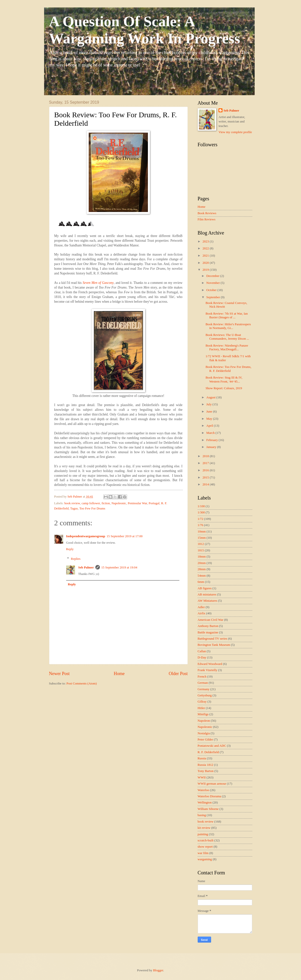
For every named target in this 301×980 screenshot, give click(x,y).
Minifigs (203, 714)
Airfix (202, 613)
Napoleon (204, 721)
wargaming (205, 859)
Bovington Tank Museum (214, 645)
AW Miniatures (207, 601)
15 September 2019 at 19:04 (119, 567)
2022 (206, 248)
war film (203, 853)
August (211, 397)
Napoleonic (119, 503)
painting (203, 834)
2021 (206, 256)
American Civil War (211, 620)
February (213, 440)
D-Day (202, 657)
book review (72, 503)
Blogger (158, 970)
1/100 (201, 506)
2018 (206, 456)
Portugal (154, 503)
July (209, 404)
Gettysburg (205, 695)
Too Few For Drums (92, 508)
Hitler (201, 708)
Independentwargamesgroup (86, 536)
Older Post (178, 674)
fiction (106, 503)
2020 (206, 263)
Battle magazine (208, 632)
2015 (206, 477)
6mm (201, 582)
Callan (202, 651)
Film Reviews (207, 219)
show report (205, 847)
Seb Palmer (86, 567)
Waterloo (204, 790)
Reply (70, 549)
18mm (202, 557)
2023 (206, 241)
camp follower (91, 503)
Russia (202, 758)
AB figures (205, 588)
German (203, 683)
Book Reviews (207, 213)
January (212, 447)
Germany (204, 689)
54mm (202, 576)
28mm (202, 569)
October (212, 290)
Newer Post (59, 674)
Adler (201, 607)
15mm (202, 538)
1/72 (201, 519)
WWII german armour (212, 784)
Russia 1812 (205, 765)
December (213, 276)
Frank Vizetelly (207, 670)
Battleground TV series (213, 639)
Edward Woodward (210, 664)
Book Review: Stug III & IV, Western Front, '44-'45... (224, 379)
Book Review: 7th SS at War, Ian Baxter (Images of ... (227, 315)
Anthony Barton (208, 626)
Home (119, 674)
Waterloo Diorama (209, 796)
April (210, 426)
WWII (202, 777)
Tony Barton (206, 771)
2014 (206, 484)
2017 (206, 463)
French (202, 677)
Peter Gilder (205, 740)
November (214, 283)
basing (202, 815)
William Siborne (208, 809)
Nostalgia (204, 733)
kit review (204, 828)
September (214, 297)
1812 (201, 544)
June (210, 412)
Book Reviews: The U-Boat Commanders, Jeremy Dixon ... (227, 337)
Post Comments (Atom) (82, 683)
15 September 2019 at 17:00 (124, 536)
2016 (206, 470)
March (211, 433)
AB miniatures (207, 594)
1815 (201, 550)
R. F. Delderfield (208, 752)
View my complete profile (235, 132)
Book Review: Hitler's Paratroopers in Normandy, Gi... (228, 326)
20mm (202, 563)
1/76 (201, 525)
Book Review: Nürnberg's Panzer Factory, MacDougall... (227, 347)
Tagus (74, 508)
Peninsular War (137, 503)
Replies (76, 559)
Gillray (202, 702)
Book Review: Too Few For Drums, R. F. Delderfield (229, 369)
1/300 (201, 512)
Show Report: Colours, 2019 (224, 388)
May (210, 419)
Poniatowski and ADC (212, 746)
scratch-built (206, 840)
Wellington (205, 802)
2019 (206, 270)
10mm (202, 532)
